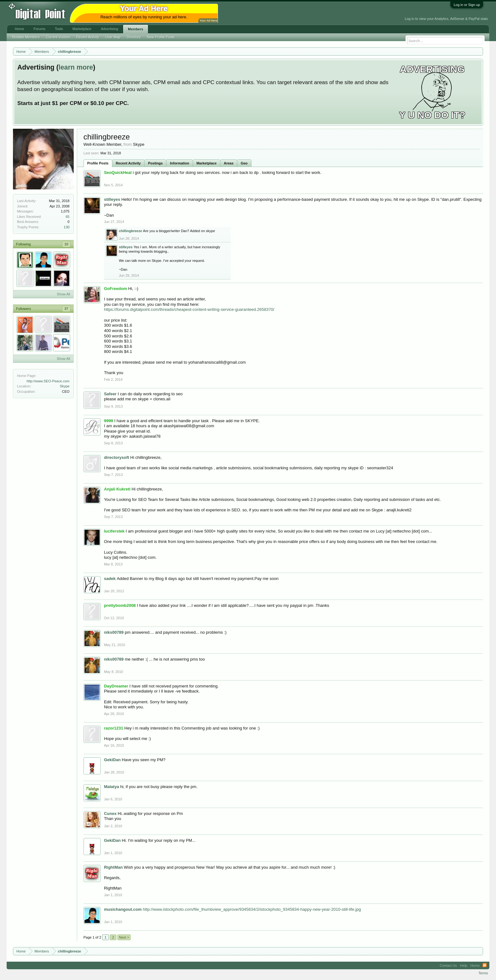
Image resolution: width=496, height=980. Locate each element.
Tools (59, 29)
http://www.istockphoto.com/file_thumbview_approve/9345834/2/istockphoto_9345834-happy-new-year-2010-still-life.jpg (252, 909)
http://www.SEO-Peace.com (48, 381)
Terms (483, 973)
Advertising (109, 29)
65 (67, 217)
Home (19, 29)
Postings (155, 163)
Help (464, 965)
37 (66, 309)
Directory (134, 37)
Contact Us (448, 965)
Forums (39, 29)
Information (180, 163)
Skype (65, 386)
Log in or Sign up (467, 5)
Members (135, 29)
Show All (63, 294)
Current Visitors (58, 37)
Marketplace (207, 163)
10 (66, 244)
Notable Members (26, 37)
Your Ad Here (208, 21)
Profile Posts (98, 163)
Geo (244, 163)
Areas (229, 163)
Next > (124, 937)
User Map (113, 37)
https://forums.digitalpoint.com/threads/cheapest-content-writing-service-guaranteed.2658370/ (189, 309)
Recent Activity (128, 163)
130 (66, 227)
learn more (76, 67)
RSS (485, 965)
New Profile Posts (161, 37)
